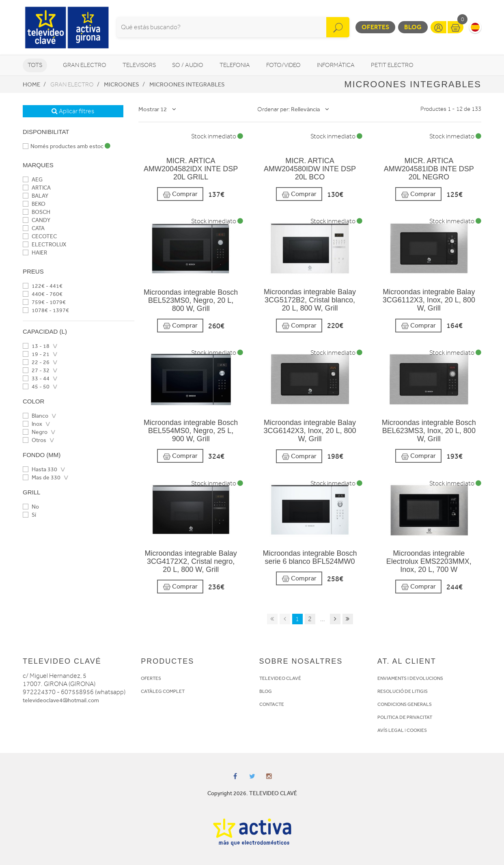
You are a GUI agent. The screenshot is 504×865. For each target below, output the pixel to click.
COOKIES (417, 730)
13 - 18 (36, 346)
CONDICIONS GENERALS (405, 704)
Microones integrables (187, 84)
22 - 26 (36, 362)
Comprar (180, 194)
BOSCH (37, 212)
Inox (32, 424)
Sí (29, 515)
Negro (35, 432)
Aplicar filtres (73, 111)
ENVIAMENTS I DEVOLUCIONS (410, 678)
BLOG (266, 691)
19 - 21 (36, 354)
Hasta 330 (40, 469)
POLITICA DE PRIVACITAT (405, 717)
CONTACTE (272, 704)
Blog (413, 27)
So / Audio (188, 65)
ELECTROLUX (44, 245)
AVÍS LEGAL (391, 730)
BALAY (36, 196)
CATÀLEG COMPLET (163, 691)
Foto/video (283, 65)
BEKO (34, 204)
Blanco (36, 416)
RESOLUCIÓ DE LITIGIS (403, 691)
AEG (33, 180)
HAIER (35, 253)
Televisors (139, 65)
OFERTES (151, 678)
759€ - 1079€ (44, 302)
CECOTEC (40, 236)
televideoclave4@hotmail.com (61, 700)
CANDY (37, 220)
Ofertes (375, 27)
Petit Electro (392, 65)
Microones (122, 84)
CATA (34, 228)
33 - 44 (36, 379)
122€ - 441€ (43, 286)
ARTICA (37, 188)
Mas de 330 (42, 478)
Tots (35, 65)
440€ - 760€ (43, 294)
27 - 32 (36, 370)
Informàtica (336, 65)
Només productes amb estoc (67, 146)
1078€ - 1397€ (46, 310)
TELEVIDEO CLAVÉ (280, 678)
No (31, 507)
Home (31, 84)
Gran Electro (85, 65)
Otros (34, 440)
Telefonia (235, 65)
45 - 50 (36, 387)
